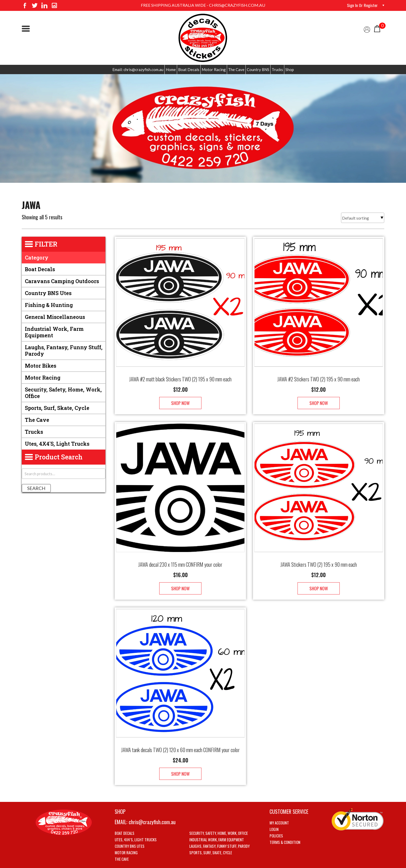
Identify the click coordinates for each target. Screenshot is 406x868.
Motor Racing (214, 69)
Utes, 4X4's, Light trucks (57, 444)
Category (37, 257)
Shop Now (180, 398)
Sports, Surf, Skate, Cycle (57, 408)
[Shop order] (363, 218)
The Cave (236, 69)
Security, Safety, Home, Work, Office (63, 393)
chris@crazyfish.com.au (152, 806)
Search (36, 488)
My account (279, 807)
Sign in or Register (362, 5)
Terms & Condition (285, 827)
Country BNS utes (48, 293)
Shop (290, 69)
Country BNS (258, 69)
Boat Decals (189, 69)
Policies (276, 820)
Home (171, 69)
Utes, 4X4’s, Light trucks (136, 824)
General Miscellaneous (55, 317)
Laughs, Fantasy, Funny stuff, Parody (64, 350)
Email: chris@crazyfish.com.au (138, 69)
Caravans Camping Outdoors (62, 281)
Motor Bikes (41, 366)
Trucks (277, 69)
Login (274, 814)
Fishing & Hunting (49, 305)
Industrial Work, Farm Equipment (54, 332)
